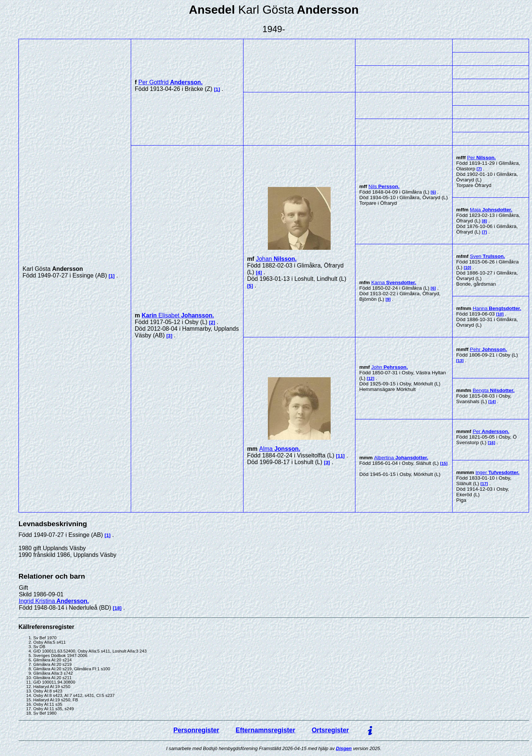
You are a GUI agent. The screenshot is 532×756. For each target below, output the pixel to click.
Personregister (196, 730)
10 (468, 268)
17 (484, 484)
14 (492, 402)
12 (371, 378)
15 (444, 463)
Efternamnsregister (265, 730)
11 (340, 456)
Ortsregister (330, 730)
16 (492, 443)
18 (117, 608)
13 (460, 361)
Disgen (344, 748)
